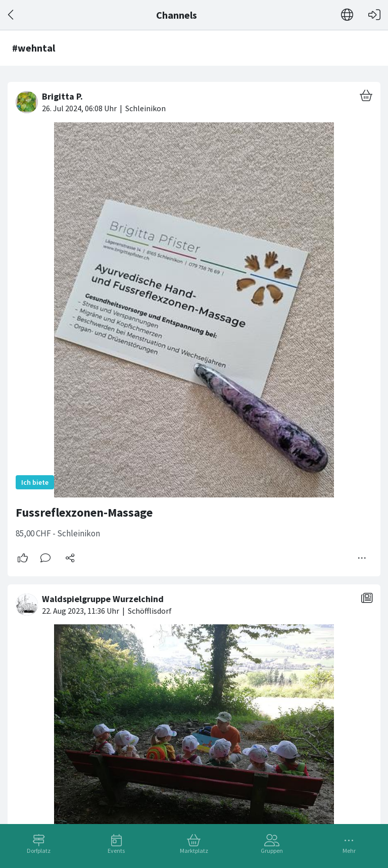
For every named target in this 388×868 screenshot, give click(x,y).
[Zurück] (11, 15)
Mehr (349, 851)
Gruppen (272, 851)
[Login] (374, 15)
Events (116, 851)
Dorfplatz (39, 851)
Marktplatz (194, 851)
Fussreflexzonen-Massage (84, 512)
